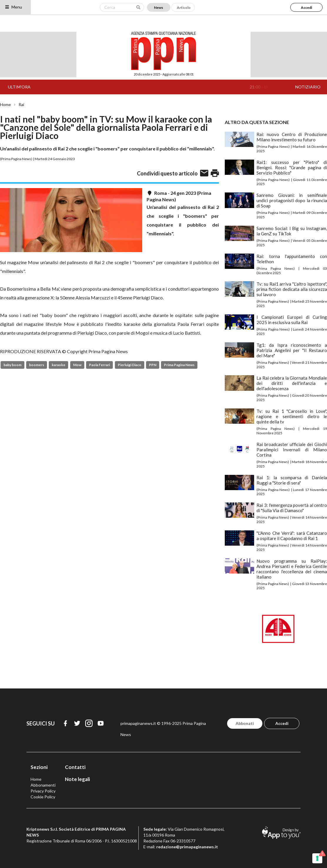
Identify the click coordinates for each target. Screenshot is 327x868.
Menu (13, 7)
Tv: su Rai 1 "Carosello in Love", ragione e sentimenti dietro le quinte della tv (292, 416)
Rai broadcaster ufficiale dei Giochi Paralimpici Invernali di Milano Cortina (292, 450)
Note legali (77, 779)
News (159, 7)
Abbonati (245, 723)
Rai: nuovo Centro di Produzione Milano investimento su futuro (292, 137)
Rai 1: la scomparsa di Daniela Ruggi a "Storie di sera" (292, 480)
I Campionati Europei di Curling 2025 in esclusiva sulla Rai (292, 320)
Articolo (184, 7)
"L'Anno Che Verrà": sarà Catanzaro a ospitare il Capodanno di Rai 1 (292, 536)
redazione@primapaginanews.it (187, 847)
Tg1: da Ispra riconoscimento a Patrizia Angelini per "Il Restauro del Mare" (292, 350)
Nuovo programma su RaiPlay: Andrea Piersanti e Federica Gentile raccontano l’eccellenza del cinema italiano (292, 569)
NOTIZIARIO (308, 87)
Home (5, 105)
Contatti (75, 767)
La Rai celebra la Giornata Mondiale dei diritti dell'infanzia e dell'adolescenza (292, 383)
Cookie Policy (43, 797)
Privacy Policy (43, 791)
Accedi (306, 7)
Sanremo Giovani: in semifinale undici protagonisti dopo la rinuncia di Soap (292, 200)
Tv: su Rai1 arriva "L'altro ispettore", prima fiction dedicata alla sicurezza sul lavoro (292, 289)
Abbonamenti (43, 785)
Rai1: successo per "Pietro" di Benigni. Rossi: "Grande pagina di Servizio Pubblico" (292, 167)
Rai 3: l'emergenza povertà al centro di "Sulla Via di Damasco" (292, 508)
